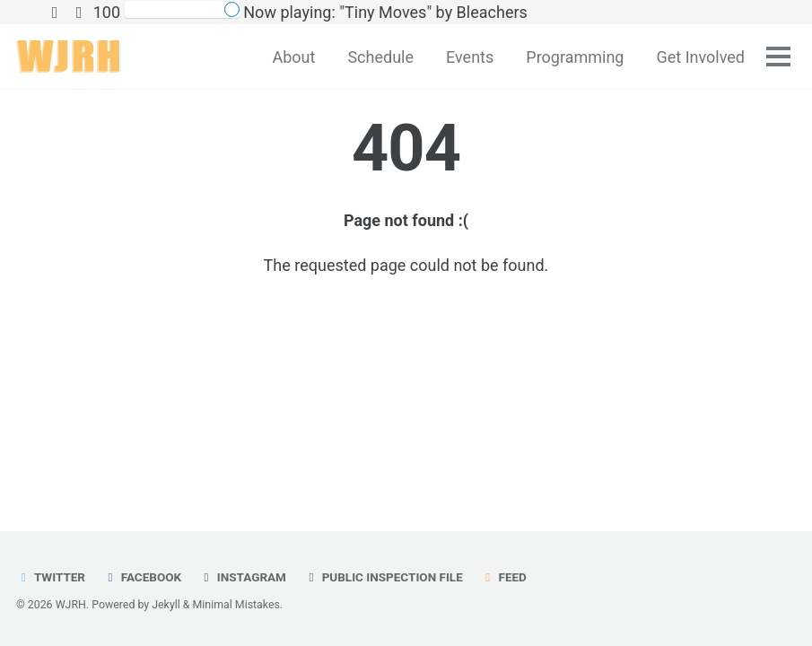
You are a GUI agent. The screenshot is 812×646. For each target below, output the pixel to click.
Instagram (243, 577)
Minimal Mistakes (236, 605)
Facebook (142, 577)
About (293, 57)
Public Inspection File (383, 577)
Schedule (380, 57)
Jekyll (166, 605)
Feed (503, 577)
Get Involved (700, 57)
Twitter (51, 577)
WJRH (71, 605)
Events (470, 57)
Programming (575, 57)
